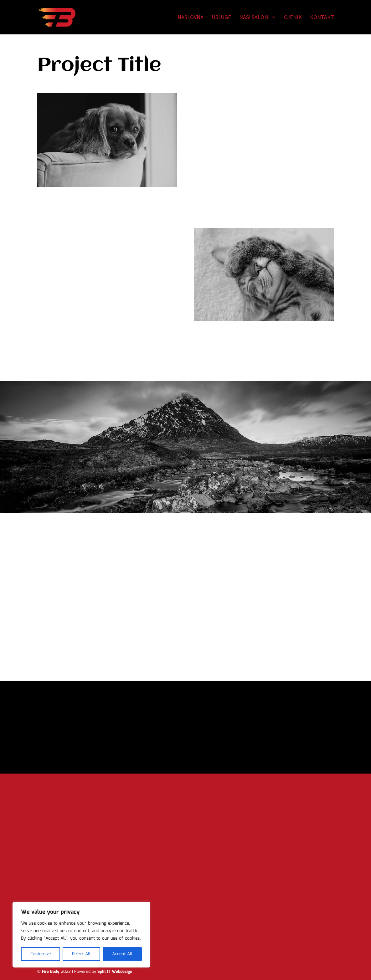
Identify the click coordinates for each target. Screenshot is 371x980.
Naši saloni (254, 18)
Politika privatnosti (219, 937)
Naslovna (191, 18)
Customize (41, 954)
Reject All (81, 954)
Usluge (221, 18)
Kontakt (322, 18)
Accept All (122, 954)
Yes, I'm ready (185, 746)
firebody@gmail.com (222, 921)
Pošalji (106, 900)
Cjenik (293, 18)
